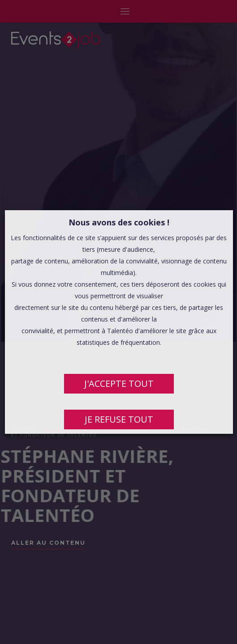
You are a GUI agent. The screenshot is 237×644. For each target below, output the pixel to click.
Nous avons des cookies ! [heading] (118, 222)
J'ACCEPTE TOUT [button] (118, 383)
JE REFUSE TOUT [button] (118, 419)
